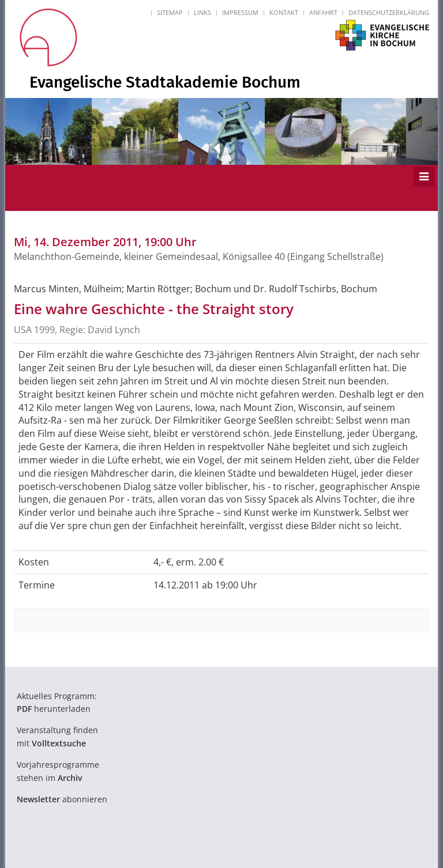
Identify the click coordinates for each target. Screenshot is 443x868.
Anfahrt (323, 12)
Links (202, 12)
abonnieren (62, 799)
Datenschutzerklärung (389, 12)
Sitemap (170, 12)
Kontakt (284, 12)
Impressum (240, 12)
